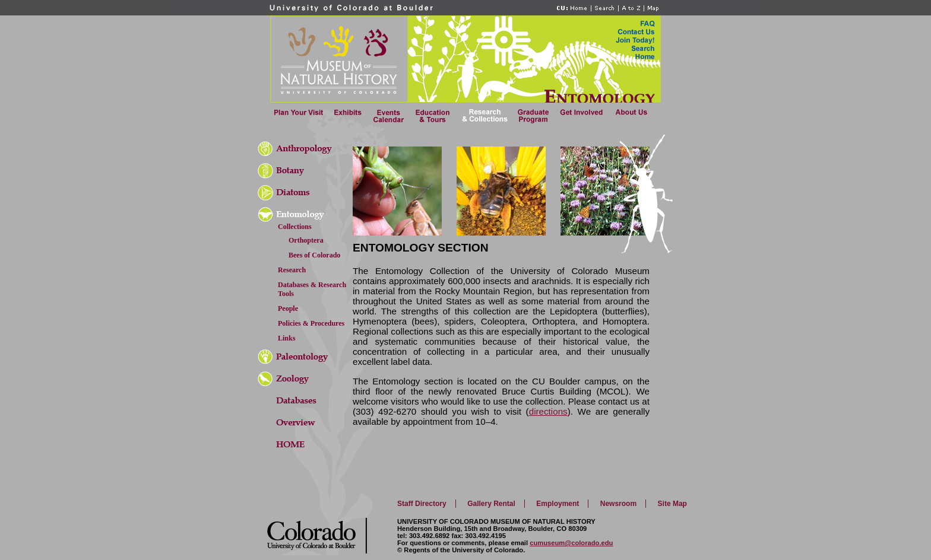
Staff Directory (422, 504)
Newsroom (618, 504)
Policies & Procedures (311, 323)
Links (286, 338)
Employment (558, 504)
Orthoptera (306, 240)
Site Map (672, 504)
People (288, 308)
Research (292, 270)
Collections (295, 227)
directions (548, 411)
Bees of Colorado (314, 255)
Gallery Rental (491, 504)
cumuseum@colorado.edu (571, 543)
